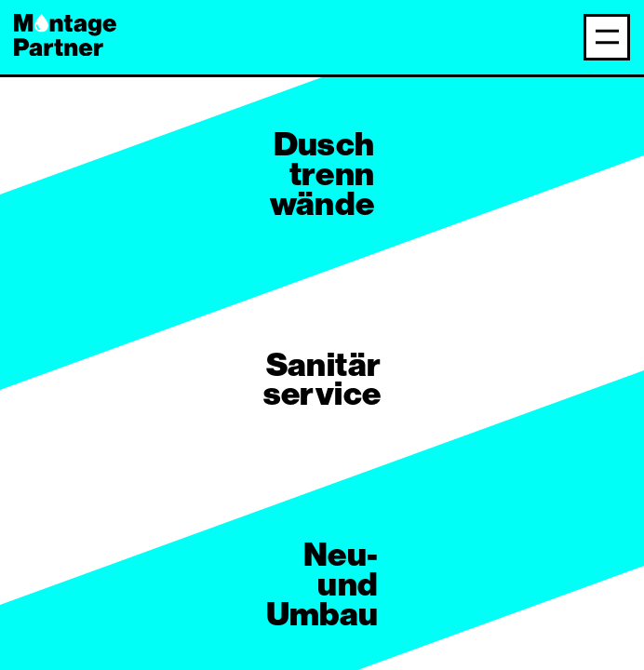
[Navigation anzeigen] (607, 37)
